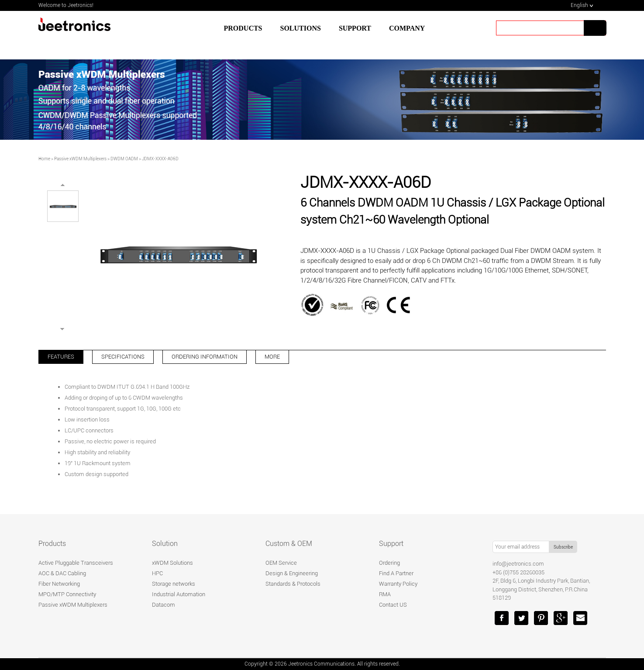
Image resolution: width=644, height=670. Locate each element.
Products (243, 28)
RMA (385, 594)
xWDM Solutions (172, 563)
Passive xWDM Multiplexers (80, 159)
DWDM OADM (124, 159)
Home (44, 159)
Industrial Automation (179, 594)
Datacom (164, 605)
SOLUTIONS (301, 28)
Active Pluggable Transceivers (76, 563)
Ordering (389, 563)
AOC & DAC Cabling (62, 573)
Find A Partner (396, 573)
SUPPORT (355, 28)
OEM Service (281, 563)
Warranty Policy (398, 584)
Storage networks (174, 584)
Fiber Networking (59, 584)
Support (391, 544)
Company (407, 28)
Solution (165, 544)
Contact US (393, 605)
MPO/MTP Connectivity (67, 594)
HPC (157, 573)
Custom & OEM (289, 544)
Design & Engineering (292, 573)
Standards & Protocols (293, 584)
